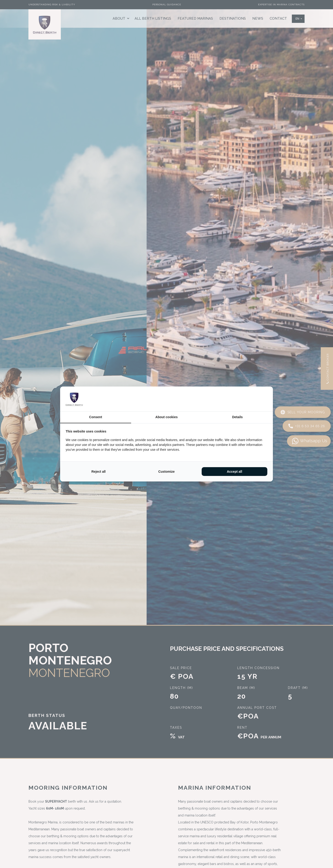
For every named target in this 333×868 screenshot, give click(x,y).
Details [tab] (237, 417)
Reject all (98, 472)
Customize (167, 472)
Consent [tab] (96, 417)
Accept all (234, 472)
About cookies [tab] (166, 417)
